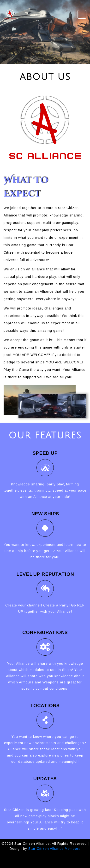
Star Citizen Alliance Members (54, 849)
